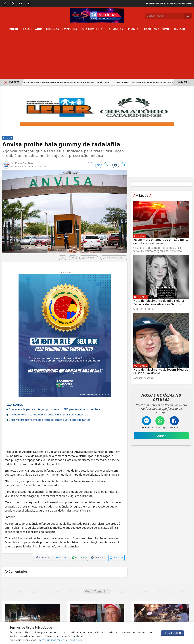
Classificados (32, 29)
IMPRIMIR (89, 258)
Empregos (70, 29)
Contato (179, 29)
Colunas (53, 29)
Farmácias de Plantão (124, 29)
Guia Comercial (92, 29)
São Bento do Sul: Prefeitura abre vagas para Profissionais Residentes (143, 82)
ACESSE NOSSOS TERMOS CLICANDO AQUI (61, 640)
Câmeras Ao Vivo (157, 29)
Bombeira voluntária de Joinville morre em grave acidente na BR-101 (52, 82)
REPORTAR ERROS (114, 258)
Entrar (161, 436)
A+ (73, 258)
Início (14, 29)
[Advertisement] (97, 56)
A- (63, 258)
